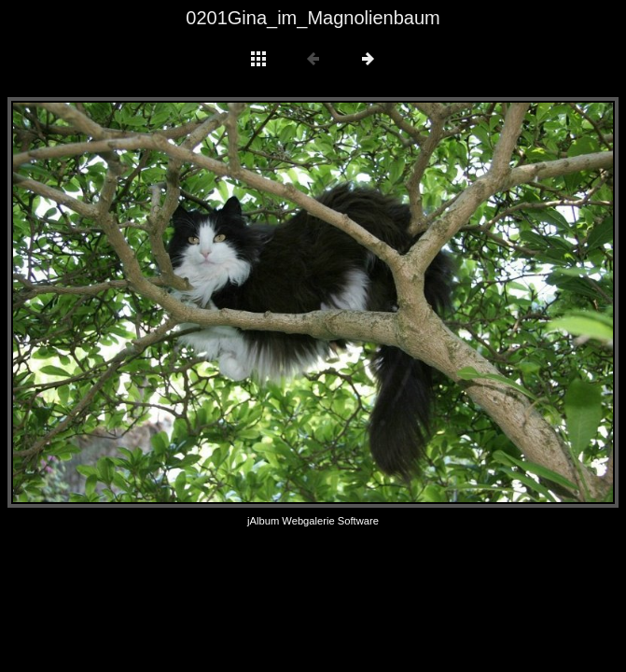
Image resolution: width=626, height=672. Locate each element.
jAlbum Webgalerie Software (313, 521)
